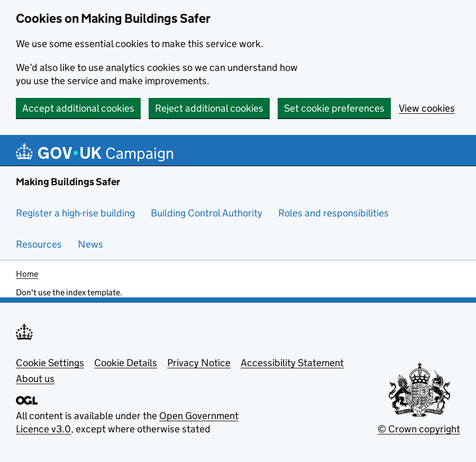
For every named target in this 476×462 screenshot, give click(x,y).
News (90, 244)
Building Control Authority (207, 213)
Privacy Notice (199, 363)
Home (27, 274)
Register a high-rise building (75, 213)
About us (35, 379)
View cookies (427, 108)
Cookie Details (126, 363)
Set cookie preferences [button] (334, 108)
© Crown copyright (419, 429)
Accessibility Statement (292, 363)
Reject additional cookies (209, 108)
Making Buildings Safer (68, 182)
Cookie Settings (50, 363)
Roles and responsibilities (333, 213)
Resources (39, 244)
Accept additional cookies (78, 108)
